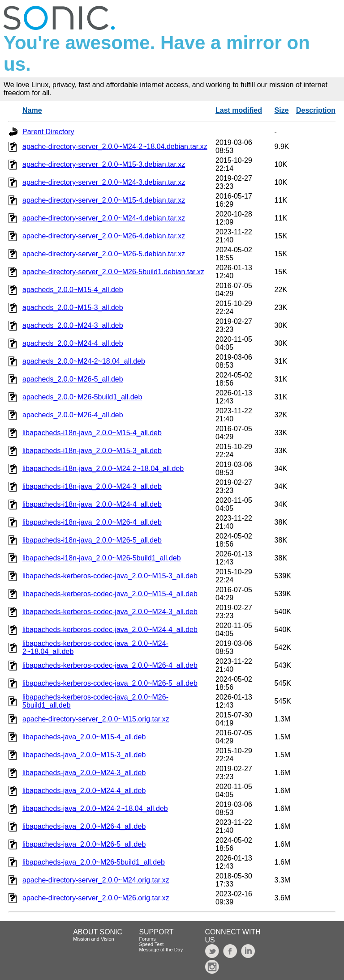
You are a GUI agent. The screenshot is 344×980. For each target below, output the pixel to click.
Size (282, 110)
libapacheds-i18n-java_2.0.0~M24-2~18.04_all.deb (103, 469)
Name (32, 110)
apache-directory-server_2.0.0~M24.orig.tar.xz (96, 880)
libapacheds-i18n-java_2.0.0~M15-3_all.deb (92, 451)
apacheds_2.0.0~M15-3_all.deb (73, 308)
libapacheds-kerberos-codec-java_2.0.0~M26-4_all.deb (110, 665)
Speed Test (151, 944)
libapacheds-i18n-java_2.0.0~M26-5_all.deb (92, 540)
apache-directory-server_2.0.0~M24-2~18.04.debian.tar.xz (115, 146)
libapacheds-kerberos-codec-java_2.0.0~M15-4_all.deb (110, 594)
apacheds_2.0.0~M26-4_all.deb (73, 415)
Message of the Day (161, 950)
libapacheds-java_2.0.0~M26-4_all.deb (84, 826)
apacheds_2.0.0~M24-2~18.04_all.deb (84, 361)
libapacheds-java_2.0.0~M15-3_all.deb (84, 755)
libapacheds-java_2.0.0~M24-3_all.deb (84, 773)
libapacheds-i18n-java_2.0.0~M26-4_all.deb (92, 522)
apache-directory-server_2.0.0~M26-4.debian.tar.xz (104, 236)
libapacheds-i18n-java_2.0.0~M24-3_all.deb (92, 486)
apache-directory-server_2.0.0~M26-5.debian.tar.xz (104, 254)
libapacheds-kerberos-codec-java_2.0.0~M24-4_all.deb (110, 630)
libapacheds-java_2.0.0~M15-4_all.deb (84, 737)
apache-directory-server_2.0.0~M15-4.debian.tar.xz (104, 200)
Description (316, 110)
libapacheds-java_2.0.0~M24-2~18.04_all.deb (95, 808)
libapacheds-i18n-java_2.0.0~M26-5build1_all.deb (102, 558)
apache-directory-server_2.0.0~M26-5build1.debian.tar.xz (113, 272)
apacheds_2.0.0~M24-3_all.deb (73, 325)
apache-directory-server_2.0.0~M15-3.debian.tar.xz (104, 164)
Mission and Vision (94, 939)
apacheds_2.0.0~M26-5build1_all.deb (82, 397)
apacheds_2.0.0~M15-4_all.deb (73, 290)
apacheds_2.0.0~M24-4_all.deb (73, 343)
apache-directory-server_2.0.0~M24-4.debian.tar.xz (104, 218)
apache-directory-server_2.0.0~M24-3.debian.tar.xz (104, 182)
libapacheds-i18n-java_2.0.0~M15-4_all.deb (92, 433)
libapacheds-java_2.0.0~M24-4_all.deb (84, 791)
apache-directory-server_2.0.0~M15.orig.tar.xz (96, 719)
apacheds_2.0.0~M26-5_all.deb (73, 379)
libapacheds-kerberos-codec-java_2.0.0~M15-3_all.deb (110, 576)
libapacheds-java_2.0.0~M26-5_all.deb (84, 844)
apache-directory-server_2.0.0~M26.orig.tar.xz (96, 898)
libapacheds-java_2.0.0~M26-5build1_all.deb (94, 862)
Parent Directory (48, 132)
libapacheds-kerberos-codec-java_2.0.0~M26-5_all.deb (110, 683)
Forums (147, 939)
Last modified (239, 110)
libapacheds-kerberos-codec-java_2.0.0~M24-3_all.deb (110, 612)
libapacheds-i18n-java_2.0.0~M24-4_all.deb (92, 504)
